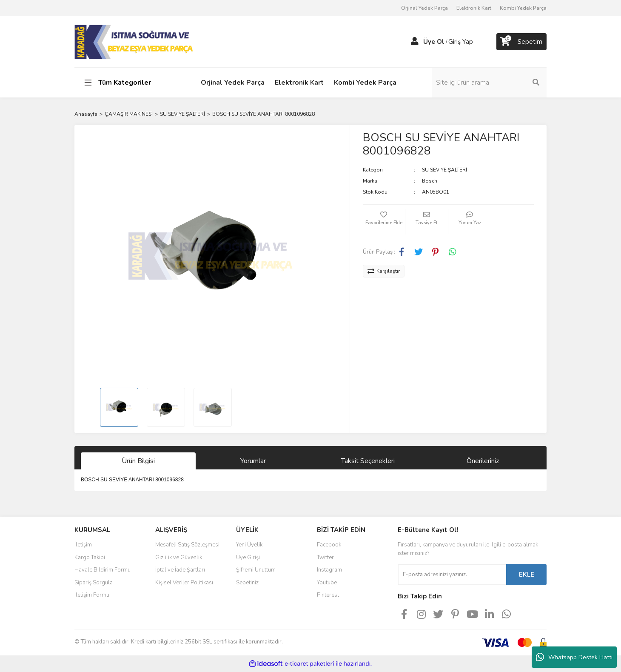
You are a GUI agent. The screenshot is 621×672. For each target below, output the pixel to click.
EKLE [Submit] (527, 575)
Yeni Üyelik (249, 545)
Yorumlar (253, 461)
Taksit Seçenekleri (368, 461)
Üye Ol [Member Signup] (434, 42)
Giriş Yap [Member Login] (461, 42)
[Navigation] (129, 83)
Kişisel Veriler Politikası (184, 583)
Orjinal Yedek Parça (424, 8)
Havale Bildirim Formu (103, 570)
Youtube (327, 583)
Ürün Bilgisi (138, 461)
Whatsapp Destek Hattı (574, 657)
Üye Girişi (248, 558)
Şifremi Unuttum (256, 570)
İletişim (83, 545)
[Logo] (135, 41)
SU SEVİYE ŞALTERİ (444, 170)
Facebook (329, 545)
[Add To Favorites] (384, 222)
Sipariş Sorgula (94, 583)
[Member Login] (415, 42)
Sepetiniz (247, 583)
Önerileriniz (483, 461)
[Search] (489, 83)
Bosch (430, 181)
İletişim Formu (92, 595)
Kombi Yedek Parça (523, 8)
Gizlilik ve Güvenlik (179, 558)
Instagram (329, 570)
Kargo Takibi (90, 558)
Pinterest (328, 595)
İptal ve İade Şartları (180, 570)
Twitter (325, 558)
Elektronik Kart (474, 8)
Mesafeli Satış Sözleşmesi (187, 545)
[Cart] (521, 42)
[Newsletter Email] (452, 575)
